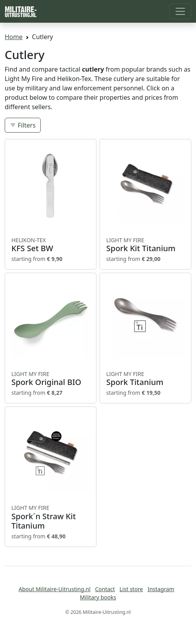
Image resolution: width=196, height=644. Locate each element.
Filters (23, 125)
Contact (105, 589)
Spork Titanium (145, 379)
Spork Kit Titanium (145, 245)
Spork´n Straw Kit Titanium (51, 517)
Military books (98, 597)
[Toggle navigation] (180, 11)
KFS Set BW (51, 245)
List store (131, 589)
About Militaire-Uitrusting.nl (55, 589)
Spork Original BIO (51, 379)
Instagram (161, 589)
